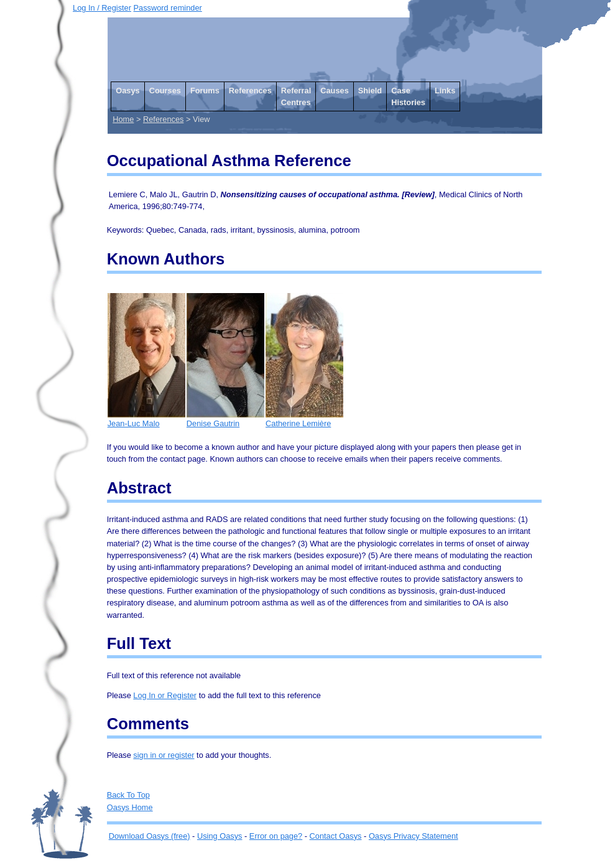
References (250, 91)
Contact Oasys (336, 836)
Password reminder (168, 8)
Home (123, 119)
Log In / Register (102, 8)
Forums (205, 91)
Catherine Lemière (304, 419)
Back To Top (128, 795)
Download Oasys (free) (150, 836)
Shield (370, 91)
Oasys (127, 91)
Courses (165, 91)
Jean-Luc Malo (146, 419)
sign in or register (164, 755)
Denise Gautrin (225, 419)
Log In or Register (165, 695)
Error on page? (276, 836)
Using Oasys (220, 836)
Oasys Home (130, 807)
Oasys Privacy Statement (414, 836)
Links (445, 91)
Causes (335, 91)
